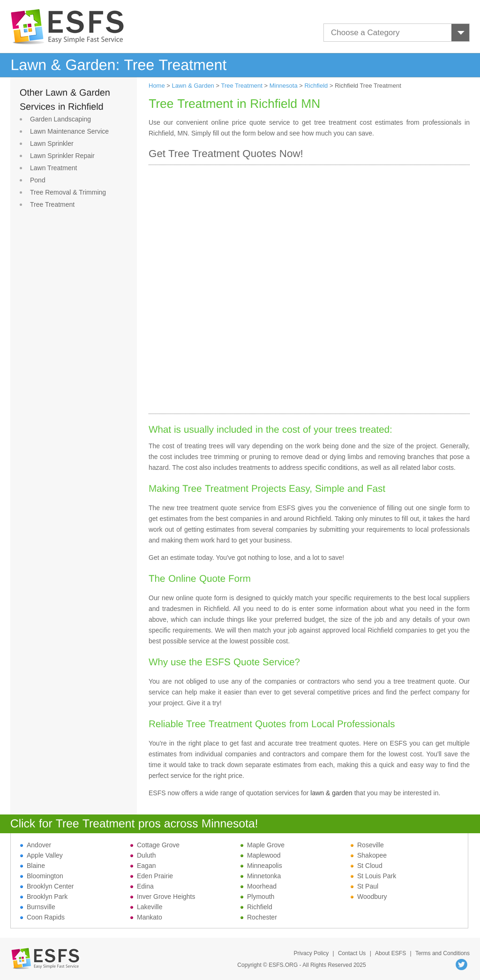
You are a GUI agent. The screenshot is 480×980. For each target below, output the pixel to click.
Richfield (316, 86)
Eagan (143, 866)
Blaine (33, 866)
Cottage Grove (155, 845)
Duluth (143, 855)
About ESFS (390, 953)
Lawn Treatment (53, 168)
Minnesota (284, 86)
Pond (38, 180)
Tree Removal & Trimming (68, 192)
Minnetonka (261, 876)
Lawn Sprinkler (52, 143)
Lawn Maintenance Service (69, 131)
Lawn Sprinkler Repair (62, 156)
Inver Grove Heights (163, 897)
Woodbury (369, 897)
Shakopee (369, 855)
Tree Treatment (52, 204)
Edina (142, 886)
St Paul (364, 886)
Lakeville (146, 907)
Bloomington (42, 876)
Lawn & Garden (193, 86)
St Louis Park (373, 876)
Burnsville (38, 907)
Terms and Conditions (442, 953)
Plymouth (257, 897)
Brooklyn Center (47, 886)
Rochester (259, 917)
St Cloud (367, 866)
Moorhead (259, 886)
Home (157, 86)
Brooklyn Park (44, 897)
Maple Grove (262, 845)
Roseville (367, 845)
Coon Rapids (42, 917)
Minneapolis (261, 866)
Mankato (146, 917)
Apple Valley (41, 855)
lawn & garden (331, 793)
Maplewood (261, 855)
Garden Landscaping (60, 119)
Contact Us (352, 953)
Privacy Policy (311, 953)
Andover (36, 845)
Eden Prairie (152, 876)
